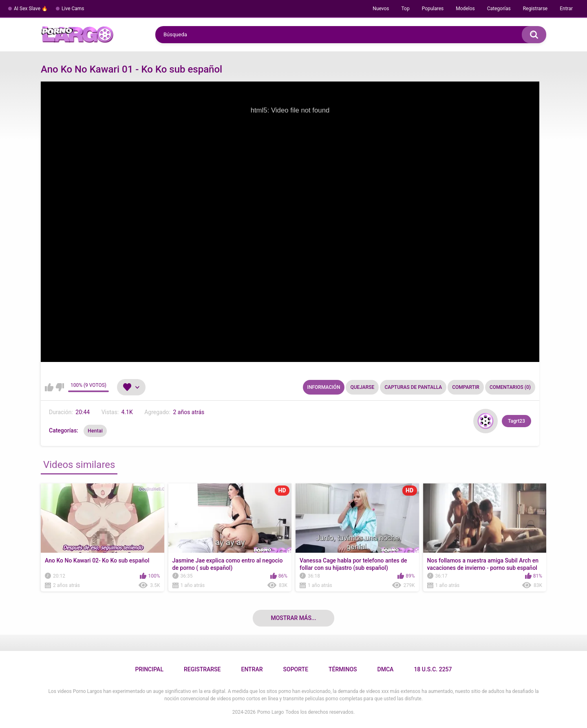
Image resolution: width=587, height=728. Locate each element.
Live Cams (73, 9)
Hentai (95, 431)
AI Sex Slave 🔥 (31, 9)
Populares (433, 9)
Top (405, 9)
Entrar (566, 9)
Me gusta (49, 387)
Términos (343, 669)
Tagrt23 (516, 421)
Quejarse (362, 387)
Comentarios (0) (510, 387)
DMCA (386, 669)
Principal (149, 669)
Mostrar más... (293, 618)
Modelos (465, 9)
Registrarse (535, 9)
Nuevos (381, 9)
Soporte (296, 669)
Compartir (466, 387)
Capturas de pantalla (413, 387)
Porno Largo (270, 712)
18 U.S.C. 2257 (433, 669)
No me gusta (60, 387)
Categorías (499, 9)
